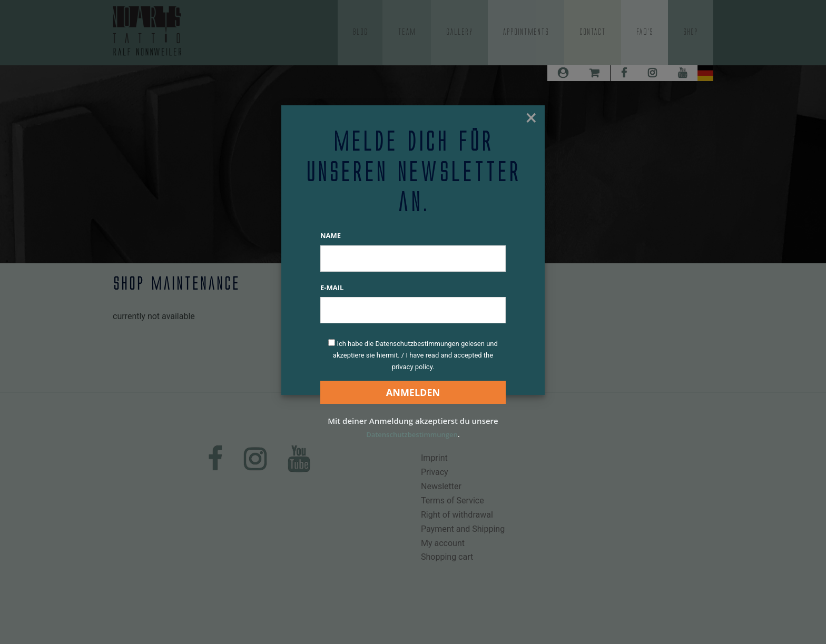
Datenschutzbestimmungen (412, 434)
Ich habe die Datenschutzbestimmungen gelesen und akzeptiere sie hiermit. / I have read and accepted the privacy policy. (415, 355)
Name (331, 235)
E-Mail (332, 288)
